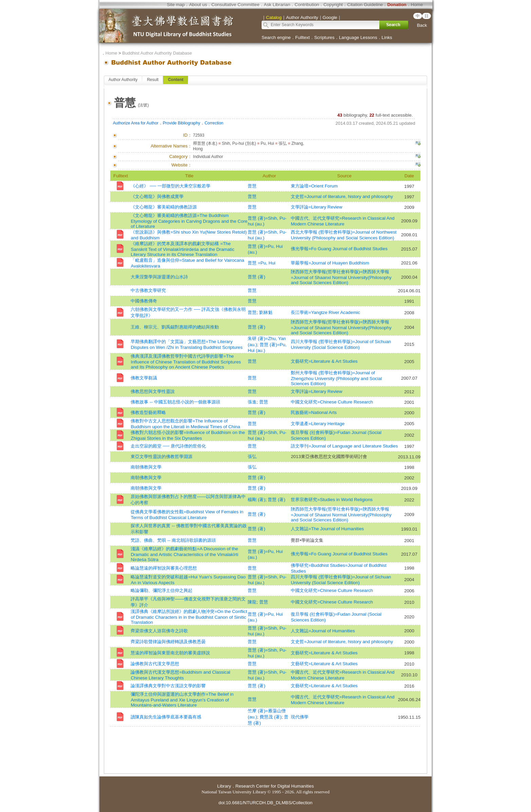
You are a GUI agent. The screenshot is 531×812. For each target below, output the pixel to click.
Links (387, 37)
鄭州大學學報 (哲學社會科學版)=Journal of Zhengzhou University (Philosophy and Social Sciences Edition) (336, 378)
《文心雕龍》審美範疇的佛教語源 (164, 207)
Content (176, 80)
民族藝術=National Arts (314, 412)
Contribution (307, 5)
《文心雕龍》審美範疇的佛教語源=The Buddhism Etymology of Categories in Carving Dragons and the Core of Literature (189, 221)
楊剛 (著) (257, 500)
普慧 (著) (257, 277)
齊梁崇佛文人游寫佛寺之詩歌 (159, 631)
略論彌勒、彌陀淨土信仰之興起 (162, 590)
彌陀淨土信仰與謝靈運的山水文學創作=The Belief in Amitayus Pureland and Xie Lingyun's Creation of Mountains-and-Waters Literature (182, 700)
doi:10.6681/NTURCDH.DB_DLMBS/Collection (265, 803)
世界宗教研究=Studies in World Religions (332, 500)
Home (417, 5)
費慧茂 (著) (271, 717)
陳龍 (252, 602)
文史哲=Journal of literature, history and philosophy (342, 196)
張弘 (252, 457)
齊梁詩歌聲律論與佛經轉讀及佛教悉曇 (168, 642)
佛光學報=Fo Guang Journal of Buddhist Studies (339, 249)
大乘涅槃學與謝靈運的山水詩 (159, 277)
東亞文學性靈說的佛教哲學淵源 (162, 457)
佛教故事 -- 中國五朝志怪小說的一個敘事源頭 (175, 402)
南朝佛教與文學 (146, 467)
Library (224, 786)
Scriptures (324, 37)
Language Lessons (358, 37)
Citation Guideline (365, 5)
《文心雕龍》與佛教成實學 (157, 196)
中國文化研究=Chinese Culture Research (332, 402)
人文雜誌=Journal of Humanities (323, 631)
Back (422, 25)
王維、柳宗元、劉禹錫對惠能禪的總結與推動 (175, 327)
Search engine (276, 37)
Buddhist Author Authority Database (157, 53)
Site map (176, 5)
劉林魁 (266, 312)
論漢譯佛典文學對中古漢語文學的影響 (168, 686)
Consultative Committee (235, 5)
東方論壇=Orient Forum (314, 186)
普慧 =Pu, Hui (261, 263)
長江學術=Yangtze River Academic (325, 312)
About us (198, 5)
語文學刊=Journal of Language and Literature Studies (344, 446)
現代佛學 (300, 717)
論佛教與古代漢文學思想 (155, 664)
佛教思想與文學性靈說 (153, 391)
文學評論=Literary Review (317, 207)
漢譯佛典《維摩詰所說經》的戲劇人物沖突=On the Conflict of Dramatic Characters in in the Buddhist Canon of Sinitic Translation (189, 617)
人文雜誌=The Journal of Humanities (327, 529)
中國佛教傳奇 (144, 301)
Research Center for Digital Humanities (275, 786)
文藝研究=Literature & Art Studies (324, 361)
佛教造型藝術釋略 (148, 412)
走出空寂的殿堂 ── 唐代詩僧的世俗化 (168, 446)
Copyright (333, 5)
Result (153, 80)
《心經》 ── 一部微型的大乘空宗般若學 (170, 186)
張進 (252, 402)
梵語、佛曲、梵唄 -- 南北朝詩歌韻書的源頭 (173, 540)
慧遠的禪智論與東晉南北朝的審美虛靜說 (170, 653)
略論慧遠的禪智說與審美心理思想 (164, 568)
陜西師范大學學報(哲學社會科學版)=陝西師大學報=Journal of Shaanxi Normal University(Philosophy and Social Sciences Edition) (341, 277)
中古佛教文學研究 (148, 290)
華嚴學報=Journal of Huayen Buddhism (330, 263)
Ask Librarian (277, 5)
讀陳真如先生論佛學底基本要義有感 (166, 717)
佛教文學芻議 (144, 378)
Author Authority (123, 80)
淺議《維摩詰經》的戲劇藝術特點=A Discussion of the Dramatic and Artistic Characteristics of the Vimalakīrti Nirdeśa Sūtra (184, 554)
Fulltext (302, 37)
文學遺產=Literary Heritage (318, 424)
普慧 (252, 186)
